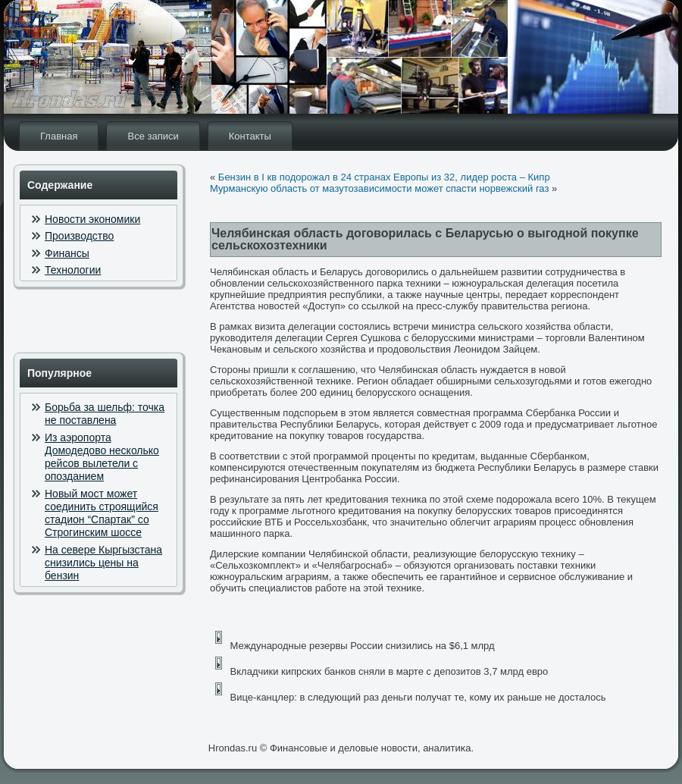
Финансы (67, 253)
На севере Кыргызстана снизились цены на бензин (103, 563)
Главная (59, 136)
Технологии (73, 270)
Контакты (250, 136)
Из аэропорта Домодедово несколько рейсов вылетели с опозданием (102, 457)
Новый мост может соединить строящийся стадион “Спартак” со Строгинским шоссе (102, 513)
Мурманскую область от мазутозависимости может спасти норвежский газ (379, 188)
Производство (79, 236)
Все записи (153, 136)
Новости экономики (92, 219)
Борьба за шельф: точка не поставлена (105, 414)
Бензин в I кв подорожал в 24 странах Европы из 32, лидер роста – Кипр (384, 177)
